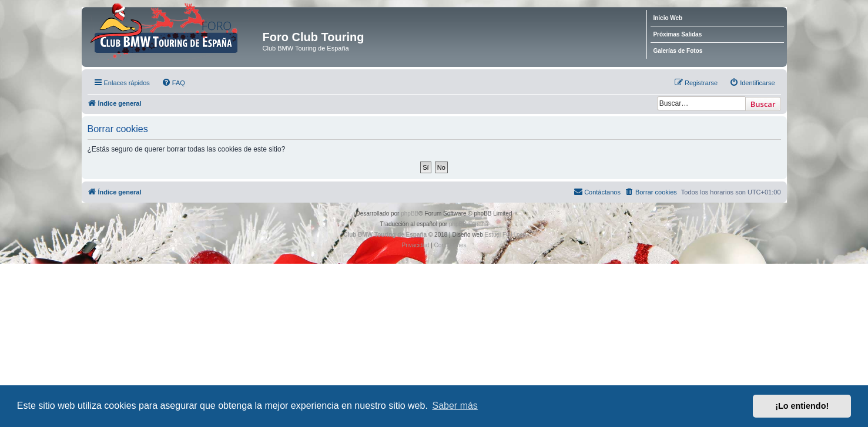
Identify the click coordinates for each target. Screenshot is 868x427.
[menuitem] (173, 83)
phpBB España (469, 224)
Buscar (763, 104)
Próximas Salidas (677, 34)
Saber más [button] (455, 406)
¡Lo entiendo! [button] (802, 406)
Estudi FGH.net (505, 235)
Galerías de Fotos (678, 51)
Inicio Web (668, 18)
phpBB (410, 213)
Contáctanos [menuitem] (597, 191)
